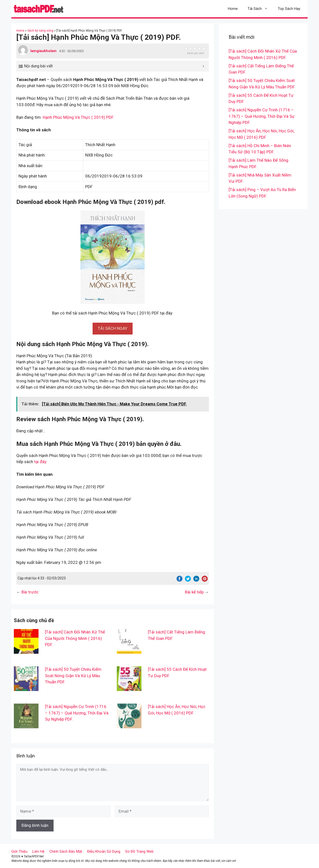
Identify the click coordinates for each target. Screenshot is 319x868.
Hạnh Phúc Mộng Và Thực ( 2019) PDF (78, 117)
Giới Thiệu (19, 851)
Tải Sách (260, 9)
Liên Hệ (38, 851)
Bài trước (30, 592)
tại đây (40, 462)
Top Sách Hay (289, 9)
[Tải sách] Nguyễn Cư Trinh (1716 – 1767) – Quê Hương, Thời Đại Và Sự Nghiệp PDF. (77, 713)
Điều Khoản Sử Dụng (104, 851)
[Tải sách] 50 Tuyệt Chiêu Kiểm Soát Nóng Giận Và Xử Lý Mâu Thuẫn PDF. (73, 676)
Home (233, 9)
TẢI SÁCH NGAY (113, 328)
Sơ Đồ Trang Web (139, 851)
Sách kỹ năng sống (40, 31)
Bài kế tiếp (194, 592)
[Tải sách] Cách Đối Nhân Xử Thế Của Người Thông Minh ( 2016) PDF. (75, 638)
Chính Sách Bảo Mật (66, 851)
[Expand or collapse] (203, 66)
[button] (113, 328)
